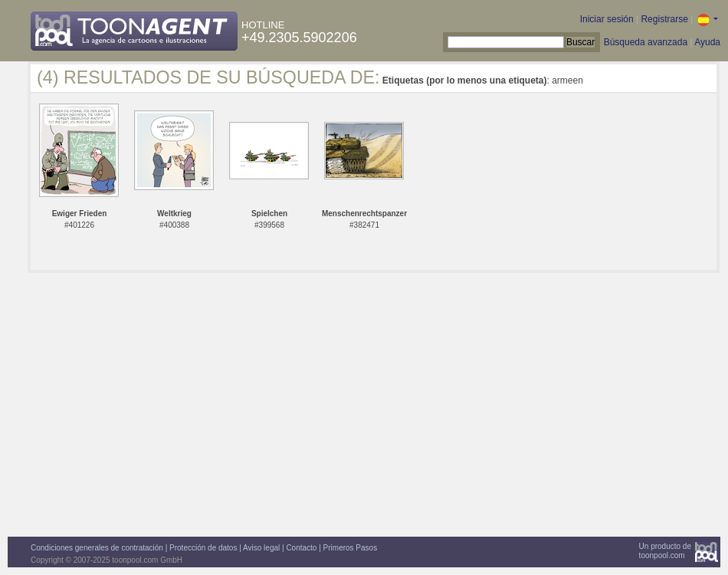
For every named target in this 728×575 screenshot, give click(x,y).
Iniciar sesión (607, 19)
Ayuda (707, 42)
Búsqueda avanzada (646, 42)
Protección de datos (203, 548)
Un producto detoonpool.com (665, 551)
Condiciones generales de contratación (97, 548)
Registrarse (664, 19)
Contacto (301, 548)
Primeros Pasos (351, 548)
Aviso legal (261, 548)
